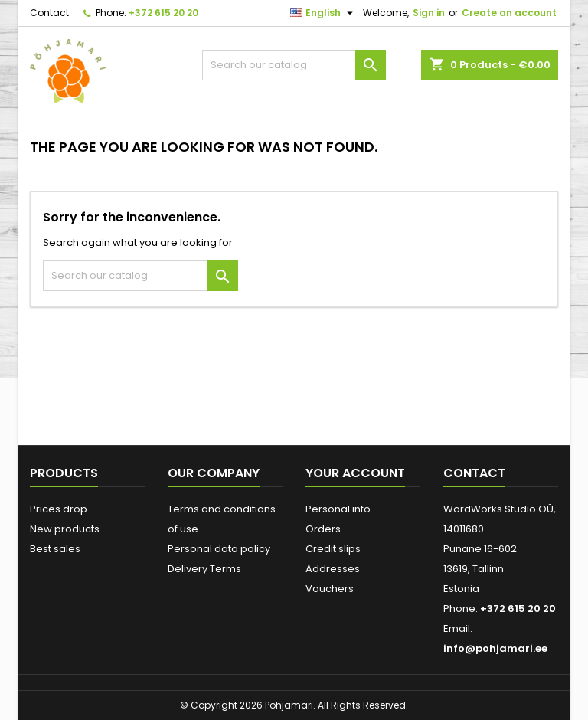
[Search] (294, 65)
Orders (323, 529)
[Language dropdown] (323, 13)
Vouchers (330, 589)
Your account (355, 473)
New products (65, 529)
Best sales (55, 549)
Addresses (333, 569)
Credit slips (333, 549)
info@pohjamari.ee (495, 648)
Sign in (429, 13)
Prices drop (59, 509)
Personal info (338, 509)
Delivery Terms (204, 569)
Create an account (509, 13)
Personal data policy (219, 549)
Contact (49, 13)
